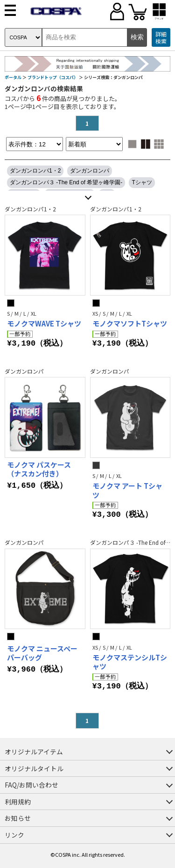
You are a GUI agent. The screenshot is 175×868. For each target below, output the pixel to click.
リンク (14, 835)
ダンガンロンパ (90, 171)
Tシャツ (142, 182)
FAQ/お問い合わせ (31, 785)
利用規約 (18, 802)
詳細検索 (161, 38)
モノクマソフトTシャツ (130, 323)
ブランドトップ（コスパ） (53, 77)
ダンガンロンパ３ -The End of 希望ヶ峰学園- (66, 182)
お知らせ (18, 818)
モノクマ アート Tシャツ (127, 490)
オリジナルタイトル (34, 768)
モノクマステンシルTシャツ (130, 662)
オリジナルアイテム (34, 752)
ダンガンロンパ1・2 (35, 171)
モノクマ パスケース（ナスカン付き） (39, 469)
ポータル (13, 77)
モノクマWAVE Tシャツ (44, 323)
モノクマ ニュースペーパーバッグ (42, 653)
